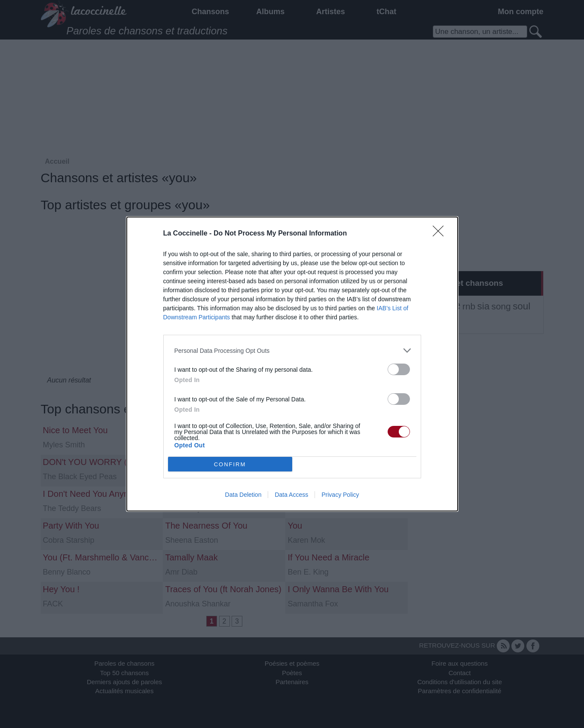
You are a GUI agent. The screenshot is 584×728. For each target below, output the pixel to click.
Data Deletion (243, 495)
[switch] (399, 369)
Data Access (291, 495)
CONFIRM (230, 464)
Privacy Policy (340, 495)
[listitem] (292, 350)
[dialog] (292, 364)
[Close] (441, 234)
